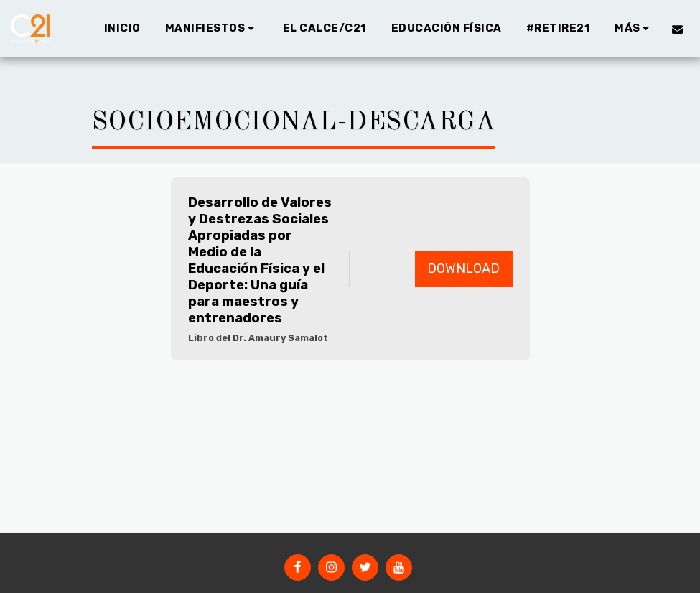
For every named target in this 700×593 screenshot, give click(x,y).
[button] (212, 29)
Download (463, 269)
